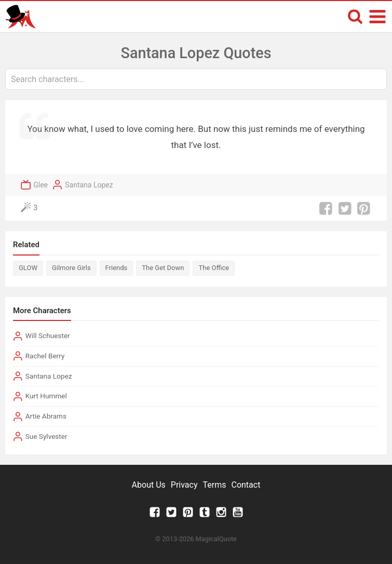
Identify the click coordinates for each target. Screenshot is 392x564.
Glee (40, 185)
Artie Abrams (46, 416)
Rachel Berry (45, 356)
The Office (214, 268)
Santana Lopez (89, 185)
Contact (246, 485)
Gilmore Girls (71, 268)
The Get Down (163, 268)
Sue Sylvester (46, 436)
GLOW (28, 268)
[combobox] (196, 79)
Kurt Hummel (46, 396)
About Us (149, 485)
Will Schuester (48, 335)
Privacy (184, 485)
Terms (215, 485)
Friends (117, 268)
